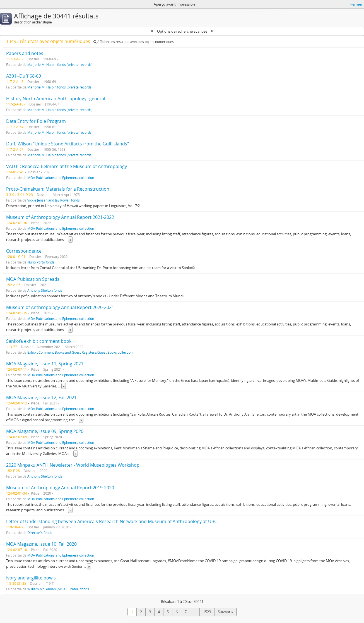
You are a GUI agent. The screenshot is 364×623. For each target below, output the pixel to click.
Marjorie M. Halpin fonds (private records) (60, 64)
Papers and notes (25, 53)
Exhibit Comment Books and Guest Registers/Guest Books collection (80, 352)
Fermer (356, 4)
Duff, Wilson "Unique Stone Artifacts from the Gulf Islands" (68, 144)
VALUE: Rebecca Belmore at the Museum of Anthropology (67, 166)
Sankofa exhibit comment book (39, 341)
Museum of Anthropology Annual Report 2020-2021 (60, 307)
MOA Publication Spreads (33, 279)
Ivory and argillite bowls (31, 578)
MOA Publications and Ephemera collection (61, 178)
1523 (207, 612)
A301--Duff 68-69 (24, 76)
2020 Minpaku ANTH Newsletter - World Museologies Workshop (73, 465)
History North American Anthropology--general (56, 99)
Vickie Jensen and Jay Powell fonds (54, 200)
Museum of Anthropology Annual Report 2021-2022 (60, 217)
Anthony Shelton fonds (45, 290)
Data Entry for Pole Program (36, 121)
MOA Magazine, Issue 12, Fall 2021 (41, 397)
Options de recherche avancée (182, 31)
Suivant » (225, 612)
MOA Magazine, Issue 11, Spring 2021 (45, 364)
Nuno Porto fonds (41, 262)
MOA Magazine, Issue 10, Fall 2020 (41, 544)
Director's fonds (40, 533)
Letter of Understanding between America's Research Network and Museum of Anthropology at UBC (112, 521)
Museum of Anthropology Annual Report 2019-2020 (60, 488)
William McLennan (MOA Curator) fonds (58, 589)
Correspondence (24, 251)
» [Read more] (70, 239)
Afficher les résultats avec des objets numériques (134, 42)
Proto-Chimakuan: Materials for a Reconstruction (58, 189)
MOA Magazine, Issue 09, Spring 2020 (45, 431)
